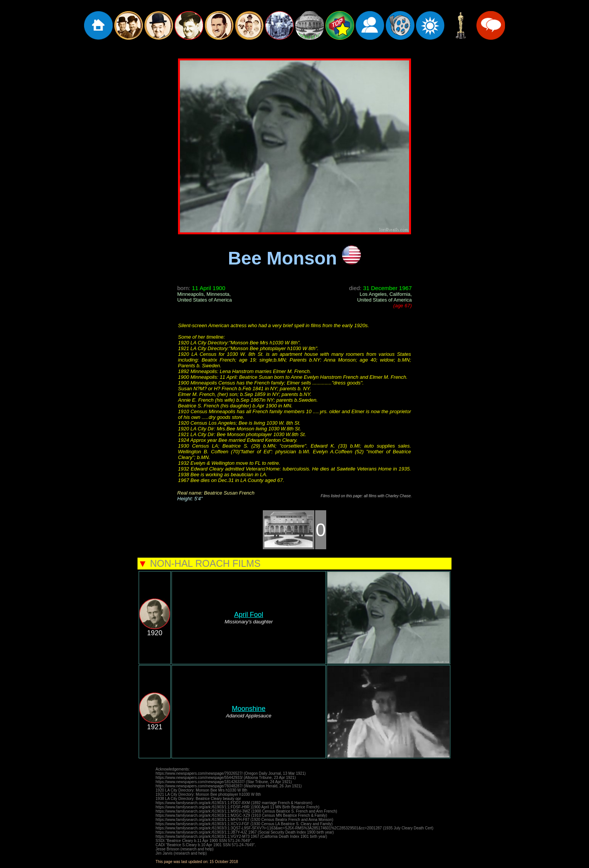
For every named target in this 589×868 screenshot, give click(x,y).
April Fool (249, 615)
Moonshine (249, 709)
